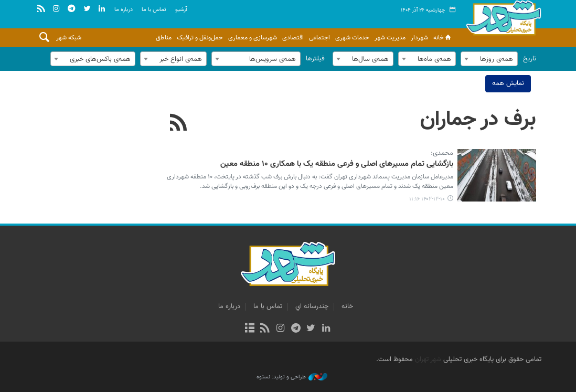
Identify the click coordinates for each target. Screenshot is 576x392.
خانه (443, 38)
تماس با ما (154, 10)
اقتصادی (293, 38)
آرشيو (181, 10)
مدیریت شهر (390, 38)
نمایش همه (508, 83)
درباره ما (124, 10)
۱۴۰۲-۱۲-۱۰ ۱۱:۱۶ (427, 199)
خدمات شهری (352, 38)
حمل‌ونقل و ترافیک (200, 38)
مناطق (164, 38)
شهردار (419, 38)
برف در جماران (478, 120)
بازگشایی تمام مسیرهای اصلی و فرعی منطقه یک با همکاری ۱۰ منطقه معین (337, 164)
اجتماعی (319, 38)
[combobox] (489, 59)
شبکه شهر (69, 38)
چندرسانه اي (312, 306)
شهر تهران (428, 359)
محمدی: (442, 154)
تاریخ (530, 59)
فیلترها (315, 59)
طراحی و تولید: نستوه (292, 377)
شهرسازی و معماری (253, 38)
